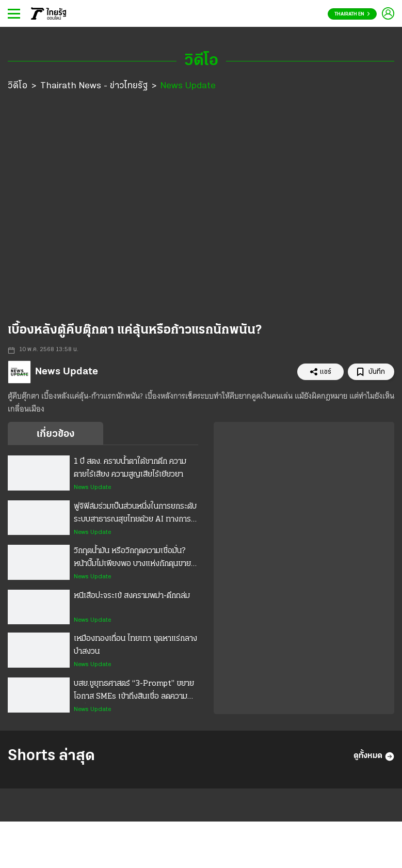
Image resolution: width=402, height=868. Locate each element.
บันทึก (371, 372)
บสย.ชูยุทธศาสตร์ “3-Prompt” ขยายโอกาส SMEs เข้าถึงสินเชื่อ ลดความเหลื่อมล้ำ (134, 691)
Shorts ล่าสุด (51, 756)
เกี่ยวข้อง (55, 434)
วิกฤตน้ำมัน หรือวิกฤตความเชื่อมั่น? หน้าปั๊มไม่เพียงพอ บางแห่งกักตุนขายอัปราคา (132, 559)
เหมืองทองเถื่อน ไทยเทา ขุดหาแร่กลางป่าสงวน (135, 645)
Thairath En (352, 14)
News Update (188, 86)
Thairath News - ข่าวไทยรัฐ (94, 86)
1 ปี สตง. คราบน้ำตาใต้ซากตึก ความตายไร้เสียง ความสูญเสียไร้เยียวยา (130, 468)
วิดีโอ (18, 86)
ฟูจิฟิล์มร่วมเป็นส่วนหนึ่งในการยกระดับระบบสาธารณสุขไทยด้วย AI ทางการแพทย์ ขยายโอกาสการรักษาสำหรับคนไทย (135, 514)
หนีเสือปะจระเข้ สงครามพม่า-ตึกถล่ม (132, 596)
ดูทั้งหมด (374, 756)
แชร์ (320, 372)
